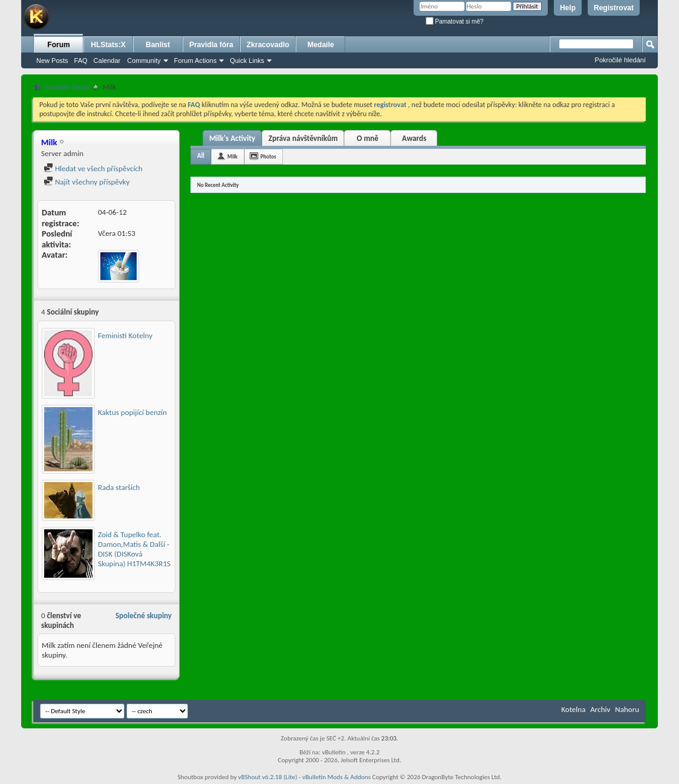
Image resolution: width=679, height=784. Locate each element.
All (201, 156)
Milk (232, 156)
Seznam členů (67, 87)
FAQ (81, 60)
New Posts (52, 60)
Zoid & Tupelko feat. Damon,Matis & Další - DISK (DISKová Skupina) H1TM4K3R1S (134, 549)
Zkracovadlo (268, 45)
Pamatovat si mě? (455, 21)
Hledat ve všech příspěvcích (93, 168)
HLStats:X (108, 45)
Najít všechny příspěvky (86, 182)
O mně (368, 138)
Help (568, 8)
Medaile (320, 45)
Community (144, 60)
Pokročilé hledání (620, 60)
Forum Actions (195, 60)
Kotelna (573, 709)
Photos (268, 156)
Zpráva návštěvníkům (303, 138)
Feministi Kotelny (125, 335)
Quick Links (247, 60)
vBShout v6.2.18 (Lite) (268, 777)
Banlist (158, 45)
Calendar (107, 60)
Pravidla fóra (211, 45)
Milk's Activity (232, 138)
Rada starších (119, 487)
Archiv (600, 709)
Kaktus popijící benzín (132, 412)
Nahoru (627, 709)
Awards (414, 138)
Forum (58, 45)
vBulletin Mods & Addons (336, 777)
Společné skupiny (144, 616)
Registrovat (614, 8)
